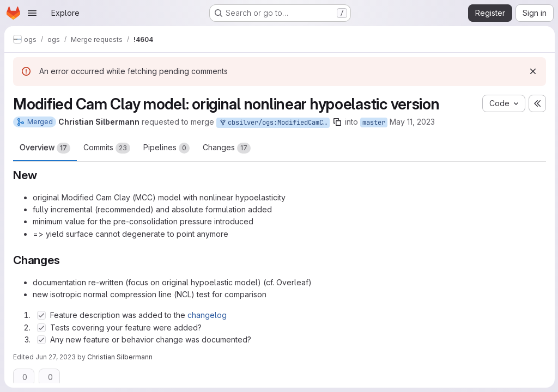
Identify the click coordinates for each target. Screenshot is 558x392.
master (374, 122)
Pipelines (166, 148)
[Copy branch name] (337, 122)
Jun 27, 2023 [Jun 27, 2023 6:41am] (56, 357)
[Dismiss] (532, 71)
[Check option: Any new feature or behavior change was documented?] (41, 340)
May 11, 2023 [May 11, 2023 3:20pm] (412, 122)
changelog (207, 315)
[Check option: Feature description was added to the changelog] (41, 315)
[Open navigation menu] (32, 13)
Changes (227, 148)
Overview (45, 148)
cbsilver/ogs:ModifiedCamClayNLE (274, 123)
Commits (107, 148)
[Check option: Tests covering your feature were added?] (41, 328)
